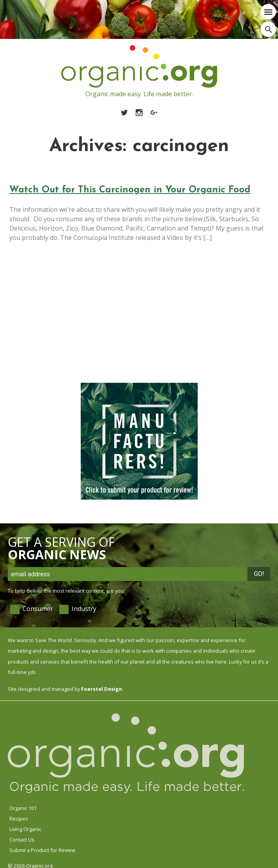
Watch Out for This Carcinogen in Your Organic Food (130, 190)
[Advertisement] (137, 319)
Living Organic (25, 829)
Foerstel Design (102, 689)
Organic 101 (23, 808)
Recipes (19, 819)
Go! (259, 574)
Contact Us (22, 840)
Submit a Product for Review (42, 850)
